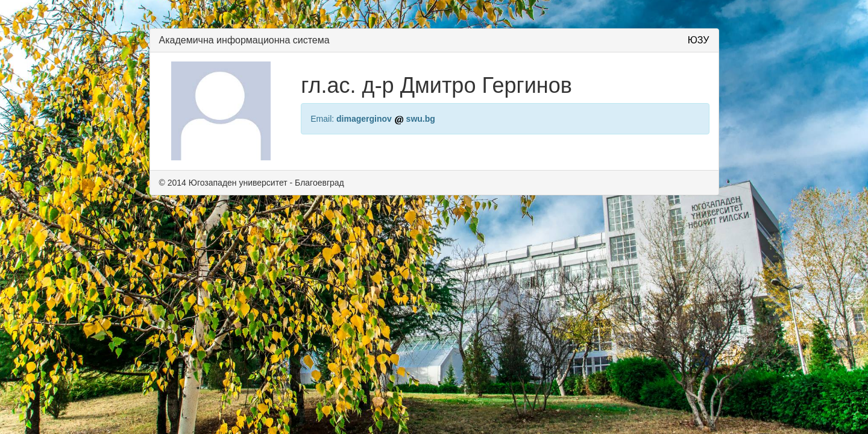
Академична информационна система (244, 40)
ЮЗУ (699, 40)
